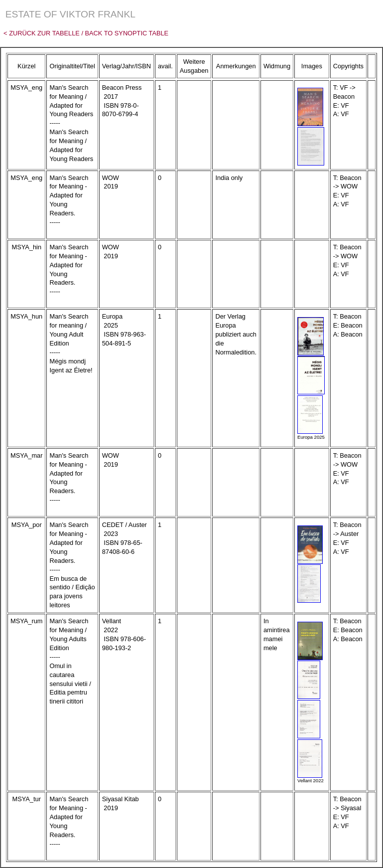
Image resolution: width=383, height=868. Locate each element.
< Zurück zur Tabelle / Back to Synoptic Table (84, 33)
